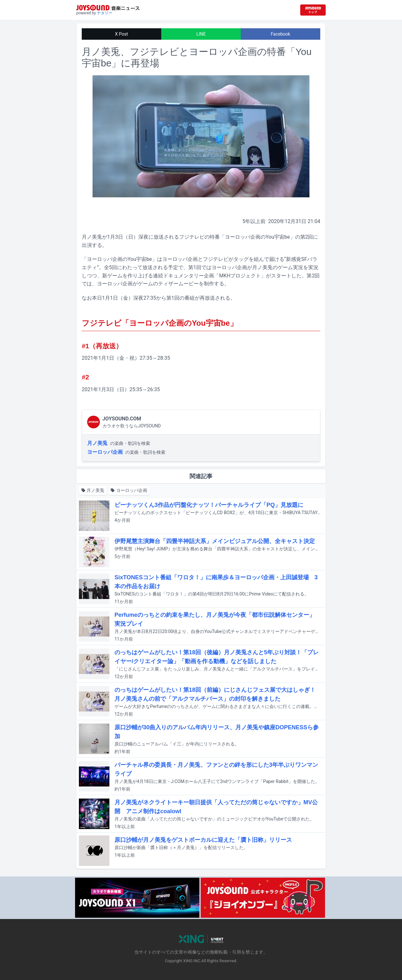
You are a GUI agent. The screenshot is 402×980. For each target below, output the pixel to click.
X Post (122, 34)
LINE (201, 34)
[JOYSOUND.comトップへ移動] (313, 10)
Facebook (281, 34)
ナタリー (105, 13)
